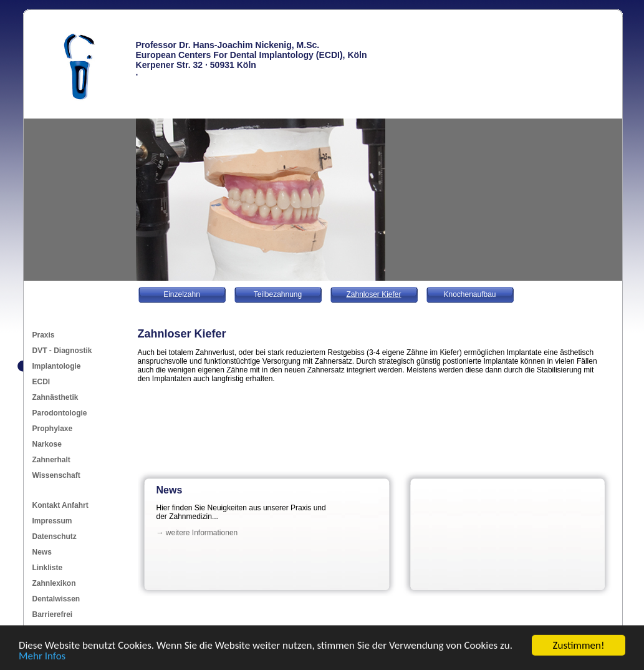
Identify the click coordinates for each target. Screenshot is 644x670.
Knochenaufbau (469, 294)
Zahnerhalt (51, 460)
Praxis (44, 335)
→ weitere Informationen (197, 533)
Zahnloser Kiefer (373, 294)
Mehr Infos (42, 657)
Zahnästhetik (55, 397)
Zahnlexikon (54, 583)
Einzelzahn (182, 294)
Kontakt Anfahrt (60, 505)
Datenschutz (55, 536)
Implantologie (57, 366)
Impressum (52, 521)
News (42, 552)
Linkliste (48, 568)
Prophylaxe (53, 429)
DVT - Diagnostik (62, 351)
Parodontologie (60, 413)
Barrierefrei (53, 614)
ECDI (41, 382)
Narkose (47, 444)
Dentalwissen (56, 599)
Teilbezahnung (278, 294)
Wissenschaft (56, 475)
